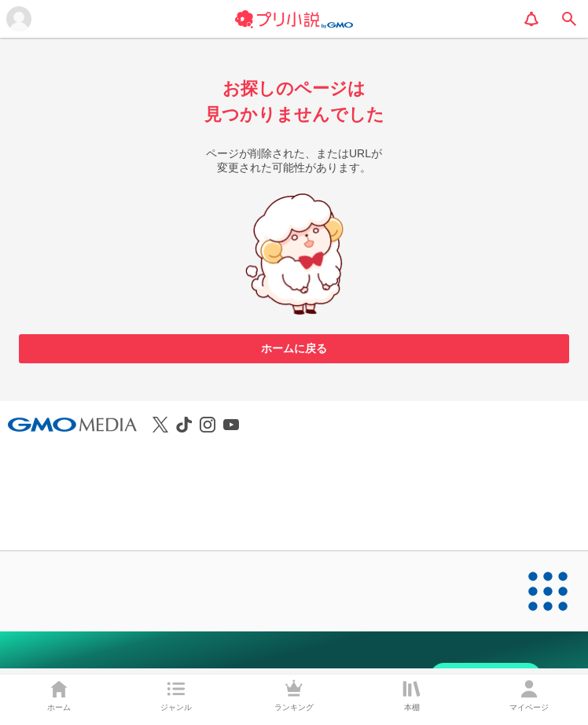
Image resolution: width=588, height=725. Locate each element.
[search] (569, 19)
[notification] (531, 19)
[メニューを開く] (19, 19)
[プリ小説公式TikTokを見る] (184, 425)
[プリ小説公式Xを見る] (160, 425)
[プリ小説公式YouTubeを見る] (231, 425)
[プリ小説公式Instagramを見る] (208, 425)
